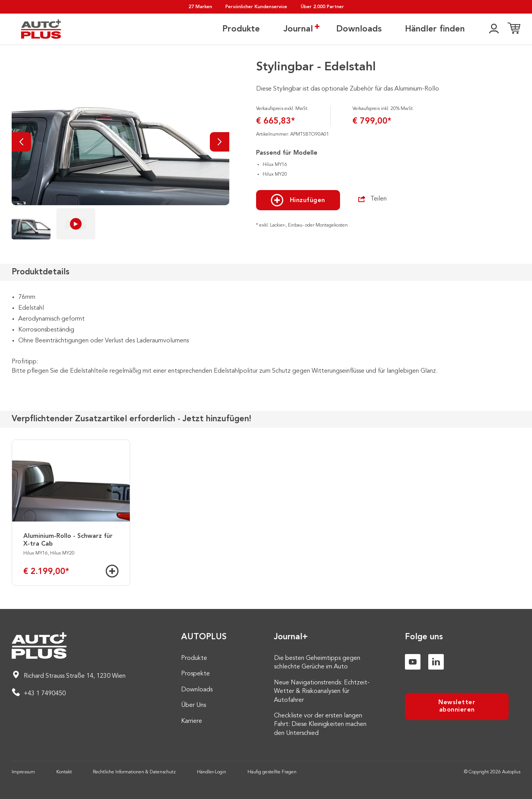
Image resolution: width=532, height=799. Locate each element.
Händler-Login (212, 772)
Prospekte (195, 674)
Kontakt (64, 772)
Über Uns (194, 705)
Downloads (359, 29)
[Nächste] (220, 142)
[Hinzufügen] (112, 571)
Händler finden (435, 29)
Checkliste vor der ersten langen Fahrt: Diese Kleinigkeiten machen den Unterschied (320, 725)
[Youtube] (413, 662)
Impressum (23, 772)
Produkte (241, 29)
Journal (298, 29)
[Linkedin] (436, 662)
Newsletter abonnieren (457, 706)
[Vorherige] (21, 142)
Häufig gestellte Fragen (272, 772)
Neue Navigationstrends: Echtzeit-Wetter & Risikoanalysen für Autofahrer (322, 692)
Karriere (192, 721)
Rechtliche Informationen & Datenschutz (134, 772)
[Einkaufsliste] (514, 29)
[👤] (494, 29)
